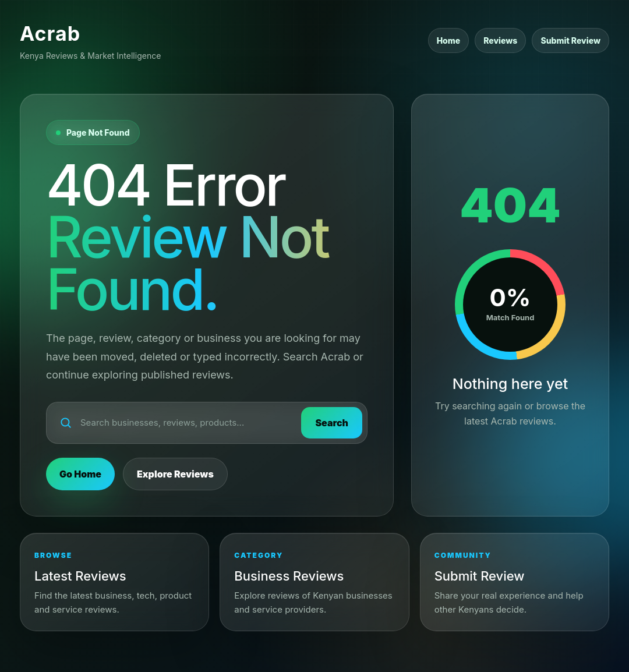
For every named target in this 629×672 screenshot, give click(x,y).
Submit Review (570, 40)
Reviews (500, 40)
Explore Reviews (175, 474)
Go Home (80, 474)
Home (449, 40)
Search (332, 423)
